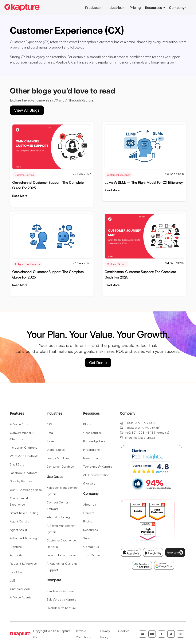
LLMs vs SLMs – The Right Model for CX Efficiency (144, 183)
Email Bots (17, 464)
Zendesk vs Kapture (60, 591)
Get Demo (98, 363)
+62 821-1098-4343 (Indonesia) (144, 433)
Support (89, 538)
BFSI (50, 424)
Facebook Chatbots (24, 473)
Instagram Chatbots (24, 447)
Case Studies (92, 433)
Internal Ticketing (58, 517)
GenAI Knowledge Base (26, 490)
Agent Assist (18, 530)
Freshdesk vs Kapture (61, 608)
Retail (50, 433)
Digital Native (56, 450)
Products (92, 8)
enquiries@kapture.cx (137, 438)
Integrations (91, 450)
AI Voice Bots (19, 424)
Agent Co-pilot (20, 521)
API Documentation (96, 475)
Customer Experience (119, 175)
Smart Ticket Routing (24, 513)
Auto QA (16, 555)
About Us (90, 504)
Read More (20, 196)
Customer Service (24, 175)
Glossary (89, 483)
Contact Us (91, 547)
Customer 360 (20, 589)
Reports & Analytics (23, 563)
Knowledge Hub (94, 441)
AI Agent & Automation (27, 264)
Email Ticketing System (62, 555)
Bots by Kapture (21, 481)
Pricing (135, 8)
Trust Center (92, 555)
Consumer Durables (60, 466)
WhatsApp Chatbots (24, 456)
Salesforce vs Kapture (62, 599)
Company (177, 8)
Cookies (124, 631)
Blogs (87, 424)
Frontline (16, 547)
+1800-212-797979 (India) (140, 428)
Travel (50, 441)
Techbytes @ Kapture (98, 466)
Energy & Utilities (58, 458)
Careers (89, 513)
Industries (115, 8)
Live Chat (16, 572)
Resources (154, 8)
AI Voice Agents (21, 597)
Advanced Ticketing (23, 538)
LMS (13, 580)
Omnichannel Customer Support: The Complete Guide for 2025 (48, 185)
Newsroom (91, 458)
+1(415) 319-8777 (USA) (138, 423)
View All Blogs (27, 110)
